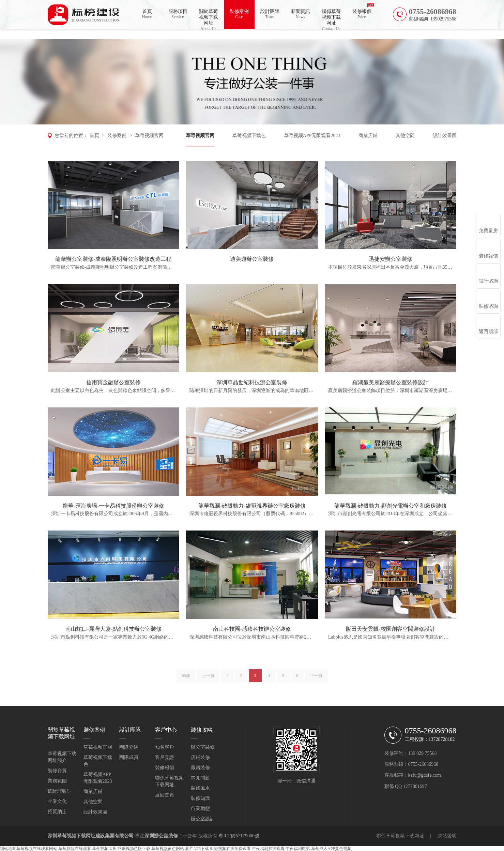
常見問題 (200, 778)
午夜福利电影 (298, 849)
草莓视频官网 (149, 136)
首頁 (147, 14)
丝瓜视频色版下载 (134, 849)
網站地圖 (8, 849)
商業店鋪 (368, 136)
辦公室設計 (203, 819)
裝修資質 (57, 771)
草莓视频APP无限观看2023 (312, 136)
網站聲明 (447, 836)
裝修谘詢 (488, 306)
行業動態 (200, 809)
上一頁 (208, 678)
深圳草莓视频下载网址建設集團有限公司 (91, 836)
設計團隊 (270, 14)
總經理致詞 (60, 791)
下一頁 (316, 678)
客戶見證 (165, 757)
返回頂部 (488, 332)
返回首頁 (165, 795)
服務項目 (178, 14)
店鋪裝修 (200, 757)
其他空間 (405, 136)
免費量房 (488, 231)
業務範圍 (57, 781)
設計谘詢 (488, 281)
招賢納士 (57, 812)
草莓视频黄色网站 (168, 849)
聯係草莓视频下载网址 (331, 19)
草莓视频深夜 (104, 849)
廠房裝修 (200, 768)
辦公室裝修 (203, 747)
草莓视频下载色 (249, 136)
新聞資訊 (301, 14)
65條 (186, 678)
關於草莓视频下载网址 (209, 19)
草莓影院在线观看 (75, 849)
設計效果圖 (445, 136)
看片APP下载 (197, 849)
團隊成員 (129, 757)
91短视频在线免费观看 (230, 849)
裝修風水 (200, 788)
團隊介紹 (129, 747)
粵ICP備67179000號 (239, 836)
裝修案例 (239, 14)
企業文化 (57, 801)
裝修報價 (362, 14)
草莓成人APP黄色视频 (331, 849)
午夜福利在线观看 (268, 849)
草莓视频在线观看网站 (37, 849)
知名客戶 (165, 747)
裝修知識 (200, 798)
